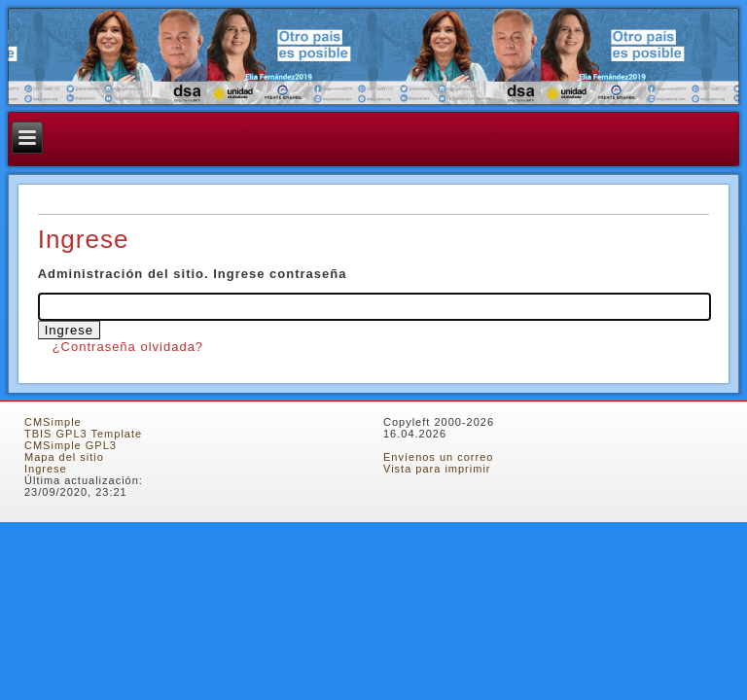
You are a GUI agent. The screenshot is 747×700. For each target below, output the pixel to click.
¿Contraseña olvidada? (128, 347)
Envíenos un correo (438, 457)
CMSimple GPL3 (71, 445)
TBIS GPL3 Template (83, 434)
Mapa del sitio (64, 457)
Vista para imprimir (437, 469)
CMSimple (53, 422)
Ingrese (46, 469)
